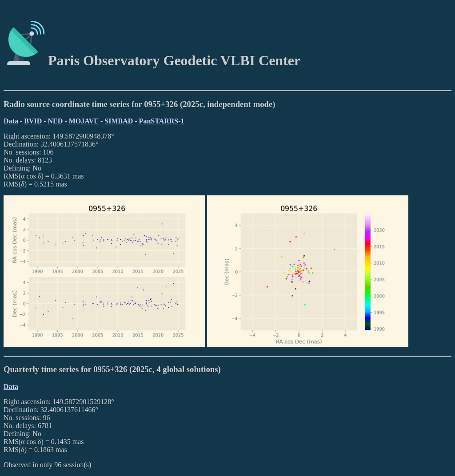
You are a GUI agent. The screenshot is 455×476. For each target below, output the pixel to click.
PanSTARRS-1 (162, 121)
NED (56, 121)
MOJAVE (84, 121)
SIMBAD (119, 121)
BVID (33, 121)
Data (11, 121)
